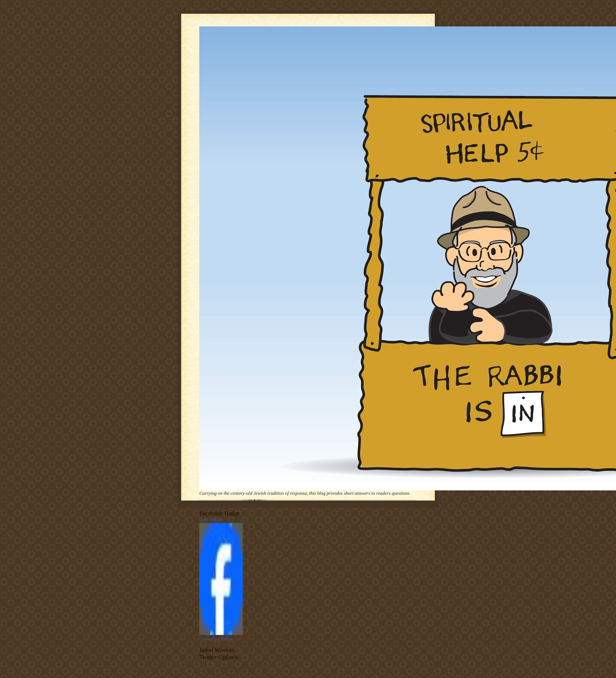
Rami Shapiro (211, 520)
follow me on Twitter (237, 667)
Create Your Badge (216, 639)
